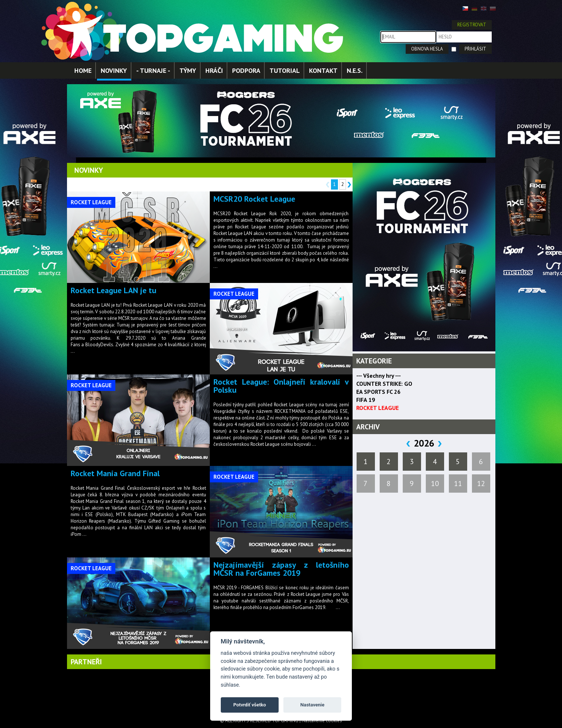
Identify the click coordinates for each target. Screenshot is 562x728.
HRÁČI (214, 70)
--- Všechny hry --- (379, 376)
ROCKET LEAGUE (377, 408)
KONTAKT (323, 70)
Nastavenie (312, 705)
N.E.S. (355, 70)
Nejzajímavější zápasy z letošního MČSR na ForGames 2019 (281, 569)
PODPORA (246, 70)
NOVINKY (114, 70)
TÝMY (188, 70)
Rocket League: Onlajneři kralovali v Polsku (281, 386)
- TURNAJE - (153, 70)
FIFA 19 (366, 400)
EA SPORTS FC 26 (378, 392)
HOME (83, 70)
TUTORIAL (285, 70)
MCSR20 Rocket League (254, 199)
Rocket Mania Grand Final (115, 473)
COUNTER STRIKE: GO (384, 384)
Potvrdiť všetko (250, 705)
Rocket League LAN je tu (113, 290)
